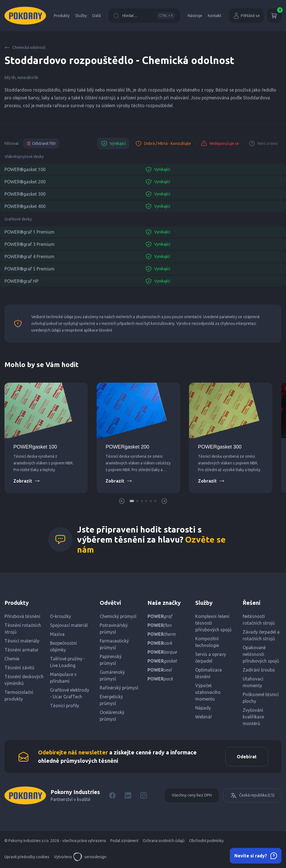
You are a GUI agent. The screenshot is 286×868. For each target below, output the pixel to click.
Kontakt (214, 16)
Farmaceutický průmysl (114, 644)
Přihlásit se (246, 16)
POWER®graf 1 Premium (29, 232)
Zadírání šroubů (259, 670)
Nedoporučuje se (220, 143)
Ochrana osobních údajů (164, 841)
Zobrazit (27, 481)
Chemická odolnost (25, 47)
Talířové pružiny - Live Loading (68, 662)
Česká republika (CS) (252, 795)
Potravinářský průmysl (114, 629)
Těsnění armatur (22, 650)
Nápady (203, 708)
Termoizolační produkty (19, 696)
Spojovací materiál (69, 625)
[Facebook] (112, 795)
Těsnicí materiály (22, 641)
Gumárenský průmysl (112, 675)
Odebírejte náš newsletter (73, 752)
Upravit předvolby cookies (27, 857)
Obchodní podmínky (206, 841)
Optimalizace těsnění (208, 673)
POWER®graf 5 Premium (29, 269)
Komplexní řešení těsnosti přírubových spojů (213, 623)
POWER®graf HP (22, 281)
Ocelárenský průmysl (112, 716)
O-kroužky (60, 616)
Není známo (263, 143)
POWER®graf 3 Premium (29, 244)
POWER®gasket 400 (25, 206)
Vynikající (113, 143)
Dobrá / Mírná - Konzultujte (163, 143)
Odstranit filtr (41, 143)
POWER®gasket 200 (25, 182)
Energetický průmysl (111, 700)
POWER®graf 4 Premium (29, 256)
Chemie (12, 659)
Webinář (204, 717)
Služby (81, 16)
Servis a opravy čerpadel (211, 658)
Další (97, 16)
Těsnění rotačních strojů (23, 629)
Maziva (57, 634)
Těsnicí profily (65, 706)
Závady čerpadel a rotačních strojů (261, 635)
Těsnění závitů (19, 668)
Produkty (62, 16)
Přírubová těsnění (22, 616)
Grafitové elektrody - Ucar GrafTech (70, 693)
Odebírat (247, 757)
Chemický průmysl (118, 616)
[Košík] (274, 16)
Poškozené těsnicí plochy (261, 698)
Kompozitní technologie (207, 642)
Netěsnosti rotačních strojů (259, 620)
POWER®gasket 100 (25, 169)
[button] (132, 501)
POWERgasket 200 (127, 447)
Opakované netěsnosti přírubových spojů (261, 654)
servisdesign (90, 857)
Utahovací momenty (253, 682)
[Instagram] (144, 795)
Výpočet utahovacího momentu (208, 692)
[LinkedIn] (128, 795)
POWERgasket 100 (35, 447)
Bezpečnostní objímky (63, 646)
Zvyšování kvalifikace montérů (253, 717)
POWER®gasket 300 (25, 194)
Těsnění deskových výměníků (24, 680)
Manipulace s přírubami (63, 678)
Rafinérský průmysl (119, 688)
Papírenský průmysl (111, 660)
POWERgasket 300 (220, 447)
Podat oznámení (124, 841)
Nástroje (195, 16)
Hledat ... (144, 16)
